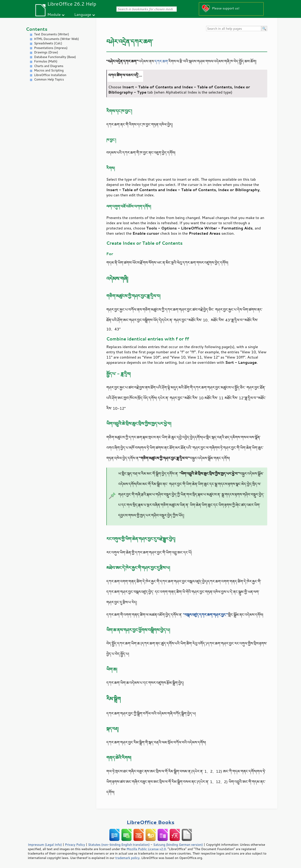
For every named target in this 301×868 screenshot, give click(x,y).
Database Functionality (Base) (55, 57)
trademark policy (127, 858)
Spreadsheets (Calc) (48, 43)
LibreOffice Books (151, 822)
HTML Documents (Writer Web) (57, 39)
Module (54, 14)
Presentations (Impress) (51, 48)
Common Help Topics (49, 79)
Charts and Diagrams (49, 66)
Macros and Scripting (49, 70)
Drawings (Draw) (46, 52)
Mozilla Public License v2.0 (146, 849)
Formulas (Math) (46, 61)
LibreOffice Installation (50, 75)
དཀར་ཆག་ (162, 61)
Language (83, 14)
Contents (37, 29)
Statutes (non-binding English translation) (119, 845)
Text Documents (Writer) (52, 34)
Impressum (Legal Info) (45, 845)
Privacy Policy (75, 845)
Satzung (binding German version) (178, 845)
